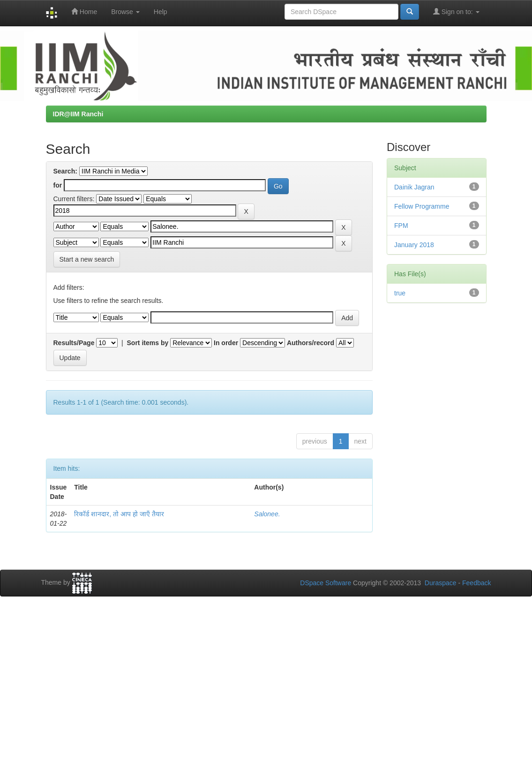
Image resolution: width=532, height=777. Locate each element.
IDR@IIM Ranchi (78, 114)
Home (84, 11)
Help (161, 12)
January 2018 (414, 245)
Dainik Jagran (414, 187)
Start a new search (87, 259)
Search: (65, 171)
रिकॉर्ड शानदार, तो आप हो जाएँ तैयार (119, 514)
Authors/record (311, 343)
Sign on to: (456, 11)
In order (226, 343)
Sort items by (148, 343)
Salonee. (267, 514)
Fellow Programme (422, 206)
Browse (125, 12)
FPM (401, 226)
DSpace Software (326, 583)
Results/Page (74, 343)
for (58, 185)
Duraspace (441, 583)
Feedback (476, 583)
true (400, 293)
